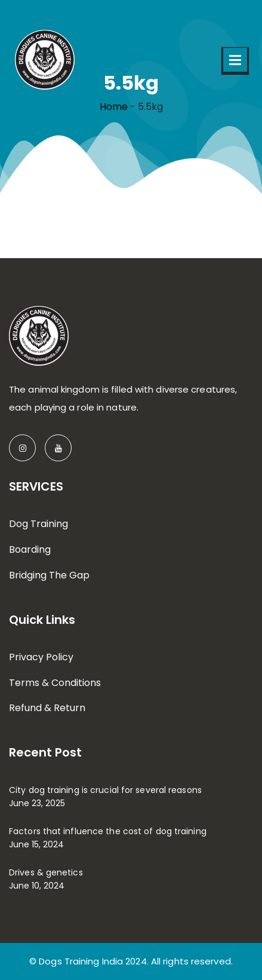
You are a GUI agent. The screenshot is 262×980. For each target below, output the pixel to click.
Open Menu (235, 60)
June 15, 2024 (36, 844)
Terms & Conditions (55, 683)
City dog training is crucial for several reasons (105, 790)
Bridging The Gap (49, 575)
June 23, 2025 (37, 803)
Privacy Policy (41, 657)
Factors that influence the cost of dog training (108, 831)
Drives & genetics (46, 872)
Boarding (30, 549)
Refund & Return (47, 708)
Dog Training (38, 524)
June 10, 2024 (37, 886)
